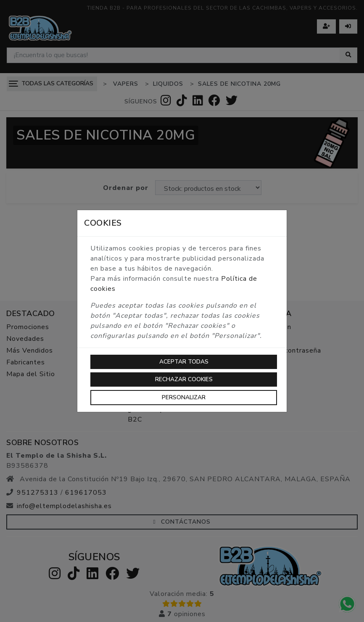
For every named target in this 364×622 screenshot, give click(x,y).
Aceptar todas (184, 362)
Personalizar (184, 397)
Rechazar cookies (184, 379)
